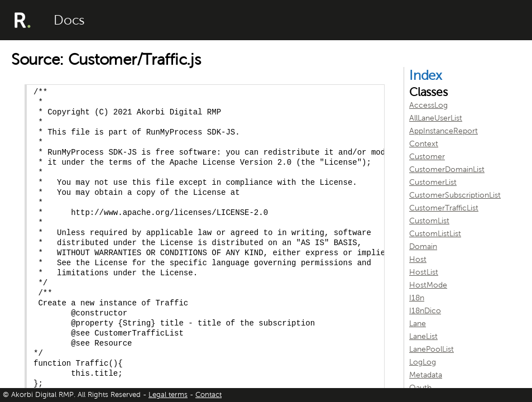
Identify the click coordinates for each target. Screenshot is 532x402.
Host (418, 259)
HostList (424, 272)
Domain (423, 247)
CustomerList (433, 182)
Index (426, 75)
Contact (209, 395)
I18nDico (425, 311)
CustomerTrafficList (444, 208)
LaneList (423, 336)
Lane (418, 324)
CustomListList (435, 234)
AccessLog (428, 105)
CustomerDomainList (447, 169)
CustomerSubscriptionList (455, 195)
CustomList (429, 221)
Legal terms (168, 395)
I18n (417, 298)
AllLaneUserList (436, 118)
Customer (427, 157)
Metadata (426, 375)
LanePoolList (432, 349)
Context (424, 144)
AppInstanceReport (444, 131)
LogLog (423, 362)
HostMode (428, 285)
